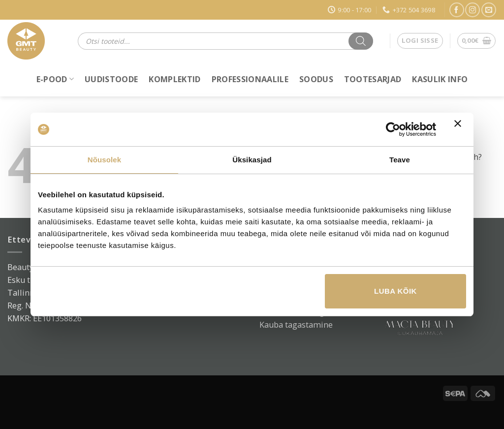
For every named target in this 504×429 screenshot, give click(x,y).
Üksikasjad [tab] (252, 160)
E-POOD (55, 79)
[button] (420, 41)
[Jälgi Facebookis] (457, 10)
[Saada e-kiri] (489, 10)
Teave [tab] (400, 160)
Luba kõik (395, 291)
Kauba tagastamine (296, 325)
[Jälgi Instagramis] (472, 10)
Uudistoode (111, 79)
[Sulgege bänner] (460, 129)
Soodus (316, 79)
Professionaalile (250, 79)
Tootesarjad (373, 79)
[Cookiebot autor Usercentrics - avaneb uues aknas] (393, 129)
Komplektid (174, 79)
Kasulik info (440, 79)
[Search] (361, 41)
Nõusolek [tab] (104, 160)
